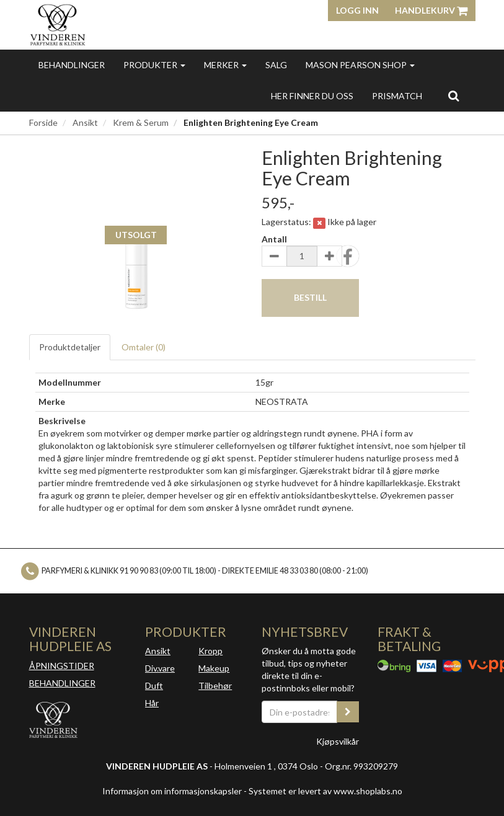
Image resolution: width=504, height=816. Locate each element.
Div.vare (160, 668)
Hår (152, 703)
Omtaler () (144, 347)
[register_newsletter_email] (348, 712)
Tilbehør (215, 685)
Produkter (154, 65)
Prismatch (397, 96)
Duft (154, 685)
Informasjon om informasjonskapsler (172, 791)
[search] (453, 95)
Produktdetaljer (70, 347)
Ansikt (85, 122)
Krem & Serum (141, 122)
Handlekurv (431, 10)
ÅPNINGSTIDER (62, 666)
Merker (225, 65)
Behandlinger (72, 65)
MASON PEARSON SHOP (360, 65)
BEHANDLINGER (62, 683)
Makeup (214, 668)
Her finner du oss (312, 96)
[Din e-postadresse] (300, 712)
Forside (43, 122)
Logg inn (357, 10)
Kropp (210, 651)
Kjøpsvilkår (338, 741)
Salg (276, 65)
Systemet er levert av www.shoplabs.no (325, 791)
